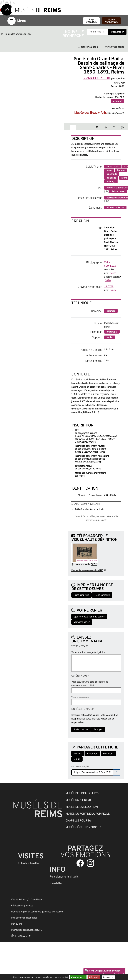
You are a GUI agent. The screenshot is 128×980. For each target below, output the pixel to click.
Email (77, 759)
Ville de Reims (18, 900)
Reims (113, 273)
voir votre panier (115, 47)
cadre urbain (113, 167)
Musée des (91, 113)
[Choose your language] (21, 936)
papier (110, 337)
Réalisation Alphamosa (22, 906)
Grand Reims (37, 900)
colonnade (112, 174)
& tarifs (64, 877)
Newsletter (56, 883)
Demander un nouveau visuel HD (87, 571)
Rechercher (117, 32)
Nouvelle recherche (73, 34)
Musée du (88, 814)
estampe (118, 101)
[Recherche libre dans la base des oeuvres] (98, 32)
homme (121, 170)
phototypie (112, 332)
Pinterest (108, 754)
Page (91, 21)
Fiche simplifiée (81, 595)
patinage (111, 182)
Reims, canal (118, 192)
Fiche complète (102, 595)
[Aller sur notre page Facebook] (80, 863)
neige (109, 170)
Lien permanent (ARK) (81, 767)
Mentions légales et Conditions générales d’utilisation (37, 912)
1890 (108, 281)
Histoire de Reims (115, 208)
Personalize (108, 977)
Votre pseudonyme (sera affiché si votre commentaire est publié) (90, 684)
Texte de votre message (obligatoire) (88, 653)
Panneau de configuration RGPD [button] (27, 930)
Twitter (78, 754)
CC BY (94, 564)
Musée (111, 21)
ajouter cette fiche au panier (89, 617)
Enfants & (29, 863)
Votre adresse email (80, 697)
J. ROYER (109, 287)
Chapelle (78, 821)
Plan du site (17, 924)
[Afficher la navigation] (12, 21)
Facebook (92, 754)
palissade (111, 178)
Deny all (95, 977)
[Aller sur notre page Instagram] (90, 863)
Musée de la (82, 807)
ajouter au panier (89, 47)
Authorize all (78, 977)
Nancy (113, 290)
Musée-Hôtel (83, 827)
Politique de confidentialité (24, 918)
